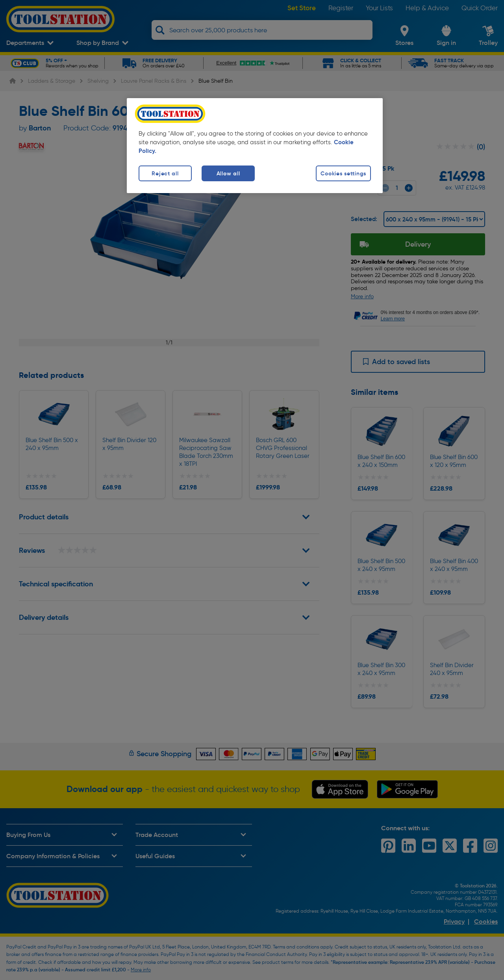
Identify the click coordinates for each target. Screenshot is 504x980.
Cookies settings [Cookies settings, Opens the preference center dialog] (343, 173)
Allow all (228, 173)
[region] (255, 146)
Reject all (165, 173)
